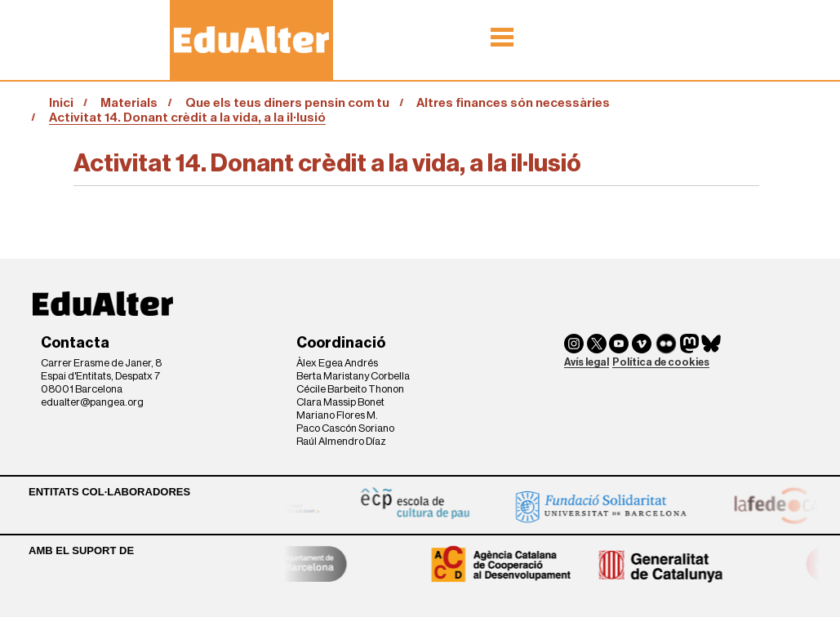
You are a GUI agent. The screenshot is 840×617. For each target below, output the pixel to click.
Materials (129, 103)
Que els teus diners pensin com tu (287, 103)
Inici (61, 103)
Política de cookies (661, 362)
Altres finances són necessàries (513, 103)
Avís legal (587, 362)
